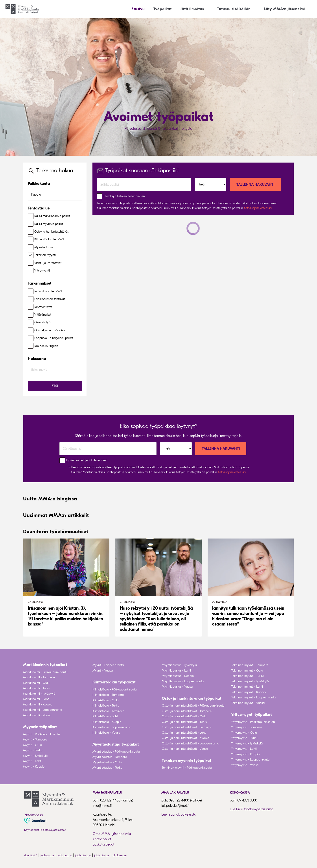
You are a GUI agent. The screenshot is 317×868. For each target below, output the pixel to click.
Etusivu (138, 9)
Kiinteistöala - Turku (106, 706)
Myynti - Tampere (35, 739)
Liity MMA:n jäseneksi (284, 9)
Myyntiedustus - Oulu (107, 762)
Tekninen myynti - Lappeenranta (253, 697)
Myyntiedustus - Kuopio (178, 676)
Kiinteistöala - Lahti (105, 716)
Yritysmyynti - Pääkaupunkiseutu (253, 722)
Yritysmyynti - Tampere (247, 727)
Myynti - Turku (33, 750)
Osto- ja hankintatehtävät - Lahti (184, 733)
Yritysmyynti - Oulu (244, 733)
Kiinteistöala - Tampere (108, 695)
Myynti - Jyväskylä (35, 756)
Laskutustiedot (103, 844)
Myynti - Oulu (32, 745)
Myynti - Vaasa (103, 671)
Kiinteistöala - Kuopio (107, 722)
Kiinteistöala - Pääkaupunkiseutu (115, 689)
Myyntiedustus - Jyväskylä (179, 665)
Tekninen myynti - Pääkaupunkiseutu (187, 768)
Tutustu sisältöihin (234, 9)
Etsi (55, 386)
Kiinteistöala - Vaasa (106, 733)
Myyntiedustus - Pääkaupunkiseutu (116, 752)
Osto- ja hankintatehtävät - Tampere (187, 711)
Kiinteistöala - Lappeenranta (112, 727)
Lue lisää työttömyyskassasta (252, 809)
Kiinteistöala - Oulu (106, 700)
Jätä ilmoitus (192, 9)
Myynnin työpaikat (40, 727)
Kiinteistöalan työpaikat (114, 682)
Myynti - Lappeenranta (108, 665)
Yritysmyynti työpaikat (252, 715)
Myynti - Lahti (32, 761)
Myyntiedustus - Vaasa (177, 687)
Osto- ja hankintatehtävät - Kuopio (185, 738)
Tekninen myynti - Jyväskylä (250, 681)
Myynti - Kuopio (34, 767)
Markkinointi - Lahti (36, 699)
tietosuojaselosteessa (258, 208)
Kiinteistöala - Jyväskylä (108, 711)
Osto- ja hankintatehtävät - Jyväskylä (187, 727)
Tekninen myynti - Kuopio (248, 692)
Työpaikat (163, 9)
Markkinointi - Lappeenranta (43, 710)
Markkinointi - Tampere (39, 677)
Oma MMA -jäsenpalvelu (112, 834)
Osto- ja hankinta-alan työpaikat (192, 699)
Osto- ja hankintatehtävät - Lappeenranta (190, 743)
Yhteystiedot (102, 839)
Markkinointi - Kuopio (38, 704)
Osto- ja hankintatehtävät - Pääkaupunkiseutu (193, 706)
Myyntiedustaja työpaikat (116, 744)
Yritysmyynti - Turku (244, 738)
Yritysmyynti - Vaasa (245, 765)
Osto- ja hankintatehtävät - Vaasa (185, 749)
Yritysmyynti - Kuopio (245, 754)
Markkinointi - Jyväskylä (39, 694)
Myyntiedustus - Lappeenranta (183, 681)
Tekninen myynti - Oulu (247, 671)
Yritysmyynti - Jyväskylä (247, 743)
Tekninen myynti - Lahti (247, 687)
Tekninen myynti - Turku (247, 676)
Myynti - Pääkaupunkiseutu (41, 734)
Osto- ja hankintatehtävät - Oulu (184, 716)
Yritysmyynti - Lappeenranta (250, 760)
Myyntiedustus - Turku (107, 768)
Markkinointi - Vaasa (37, 715)
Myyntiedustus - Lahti (176, 671)
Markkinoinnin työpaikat (45, 665)
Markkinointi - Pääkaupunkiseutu (45, 672)
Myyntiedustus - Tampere (110, 757)
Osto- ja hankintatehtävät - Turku (184, 722)
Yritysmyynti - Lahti (244, 749)
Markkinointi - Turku (37, 688)
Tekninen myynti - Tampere (250, 665)
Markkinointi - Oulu (36, 683)
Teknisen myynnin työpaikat (187, 761)
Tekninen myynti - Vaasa (248, 703)
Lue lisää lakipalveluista (179, 814)
